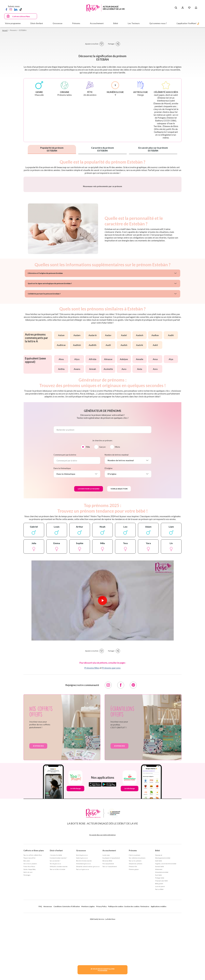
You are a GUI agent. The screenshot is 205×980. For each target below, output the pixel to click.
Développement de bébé (163, 933)
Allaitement (159, 944)
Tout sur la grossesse (83, 944)
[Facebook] (6, 9)
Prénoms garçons (111, 743)
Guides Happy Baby (30, 944)
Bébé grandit (159, 958)
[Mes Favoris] (189, 8)
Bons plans (27, 936)
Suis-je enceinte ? (55, 936)
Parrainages (27, 950)
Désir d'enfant (56, 925)
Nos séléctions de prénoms (137, 933)
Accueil (5, 30)
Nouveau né (159, 930)
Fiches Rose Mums (29, 941)
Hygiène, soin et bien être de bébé (166, 938)
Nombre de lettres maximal (117, 529)
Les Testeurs (134, 23)
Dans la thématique (62, 543)
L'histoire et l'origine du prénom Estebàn (43, 348)
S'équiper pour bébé (161, 955)
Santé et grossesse (82, 933)
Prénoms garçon (134, 944)
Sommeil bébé (160, 941)
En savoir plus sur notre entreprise (102, 910)
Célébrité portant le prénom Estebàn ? (42, 369)
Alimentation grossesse (83, 938)
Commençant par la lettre (65, 529)
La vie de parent (160, 961)
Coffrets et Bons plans (34, 925)
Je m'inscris (38, 821)
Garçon (102, 522)
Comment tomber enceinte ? (58, 933)
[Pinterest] (133, 760)
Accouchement (109, 925)
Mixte (117, 522)
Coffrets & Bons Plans (21, 16)
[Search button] (176, 8)
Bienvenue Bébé (107, 936)
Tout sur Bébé (159, 964)
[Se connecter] (183, 8)
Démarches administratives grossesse (88, 941)
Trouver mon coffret (29, 933)
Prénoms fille (133, 941)
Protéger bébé (160, 953)
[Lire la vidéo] (102, 675)
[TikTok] (21, 9)
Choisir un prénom (134, 930)
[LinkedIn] (16, 9)
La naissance (106, 930)
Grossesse (81, 925)
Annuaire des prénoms (136, 938)
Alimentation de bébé (162, 947)
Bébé (158, 925)
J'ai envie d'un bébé (56, 930)
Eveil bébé (158, 950)
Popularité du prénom (52, 149)
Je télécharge (75, 863)
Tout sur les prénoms (135, 936)
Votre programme (13, 23)
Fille (88, 522)
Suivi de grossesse (82, 930)
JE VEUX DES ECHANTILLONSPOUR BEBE (102, 970)
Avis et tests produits (30, 938)
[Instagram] (11, 9)
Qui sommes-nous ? (158, 23)
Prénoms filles (92, 743)
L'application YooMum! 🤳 (188, 23)
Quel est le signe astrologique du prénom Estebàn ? (46, 358)
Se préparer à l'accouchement (111, 933)
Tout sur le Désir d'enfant (58, 944)
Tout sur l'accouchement (110, 941)
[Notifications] (196, 8)
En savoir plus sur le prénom (153, 149)
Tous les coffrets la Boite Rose (33, 930)
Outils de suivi (28, 947)
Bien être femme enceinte (84, 936)
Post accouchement (108, 938)
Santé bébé (159, 936)
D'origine (109, 543)
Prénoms (133, 925)
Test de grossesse (55, 938)
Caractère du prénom (102, 149)
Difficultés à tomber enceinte (59, 941)
